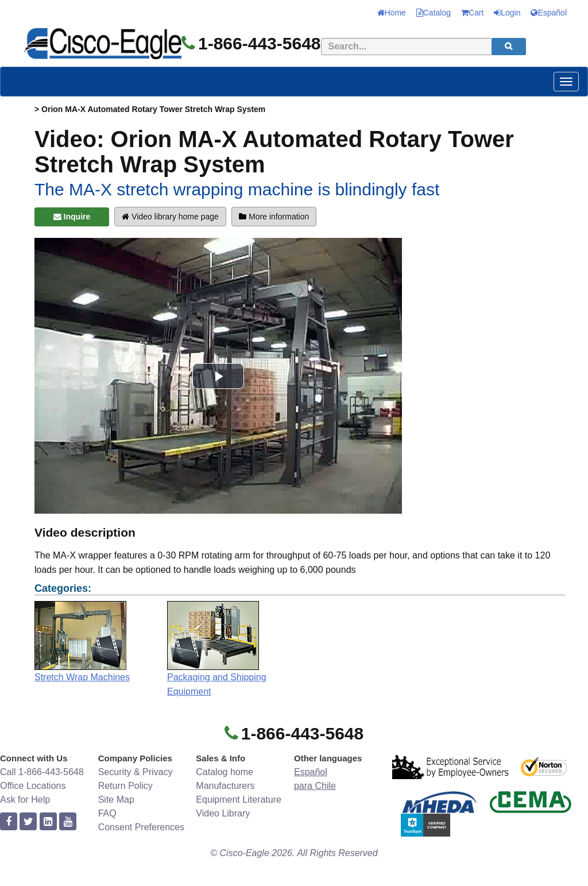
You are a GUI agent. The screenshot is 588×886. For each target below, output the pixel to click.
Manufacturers (225, 786)
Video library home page (170, 217)
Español (549, 13)
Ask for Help (25, 800)
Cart (472, 13)
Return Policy (125, 786)
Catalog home (225, 772)
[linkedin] (48, 822)
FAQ (107, 813)
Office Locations (33, 786)
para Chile (315, 786)
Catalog (434, 13)
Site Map (116, 800)
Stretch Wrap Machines (82, 677)
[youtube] (68, 822)
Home (392, 13)
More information (274, 217)
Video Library (223, 813)
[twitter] (28, 822)
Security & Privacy (136, 772)
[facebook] (9, 822)
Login (507, 13)
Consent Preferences (141, 827)
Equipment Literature (239, 800)
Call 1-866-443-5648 (42, 772)
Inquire (72, 217)
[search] (509, 47)
